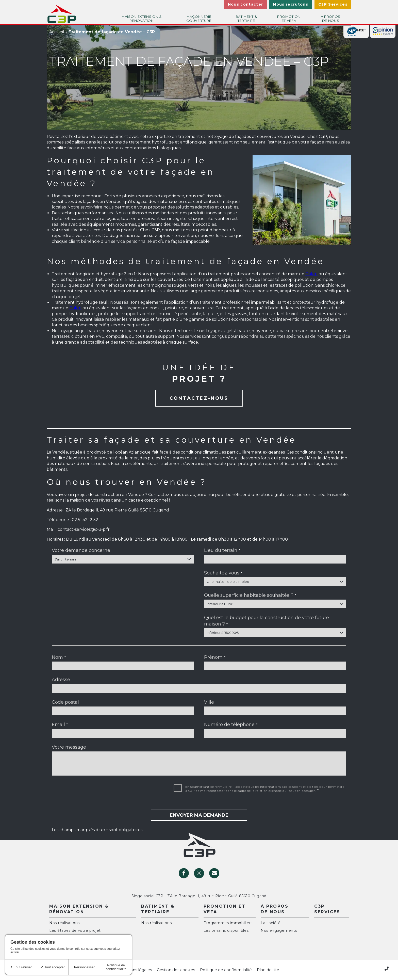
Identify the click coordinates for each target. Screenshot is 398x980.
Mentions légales (135, 970)
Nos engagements (279, 930)
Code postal (65, 702)
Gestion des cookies (176, 970)
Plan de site (268, 970)
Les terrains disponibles (226, 930)
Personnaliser (85, 967)
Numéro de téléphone (231, 725)
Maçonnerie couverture (199, 17)
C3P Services (333, 4)
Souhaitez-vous (223, 573)
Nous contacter (246, 4)
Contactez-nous (199, 398)
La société (271, 923)
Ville (209, 702)
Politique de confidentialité (226, 970)
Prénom (215, 657)
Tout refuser (21, 967)
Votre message (69, 747)
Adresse (61, 680)
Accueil (57, 32)
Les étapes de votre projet (75, 930)
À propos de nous (331, 17)
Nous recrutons (291, 4)
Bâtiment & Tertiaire (246, 17)
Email (60, 725)
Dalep (311, 274)
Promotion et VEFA (289, 17)
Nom (59, 657)
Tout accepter (53, 967)
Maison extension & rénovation (142, 17)
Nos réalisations (64, 923)
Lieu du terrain (222, 550)
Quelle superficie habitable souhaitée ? (250, 595)
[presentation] (90, 793)
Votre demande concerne (81, 550)
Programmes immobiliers (228, 923)
